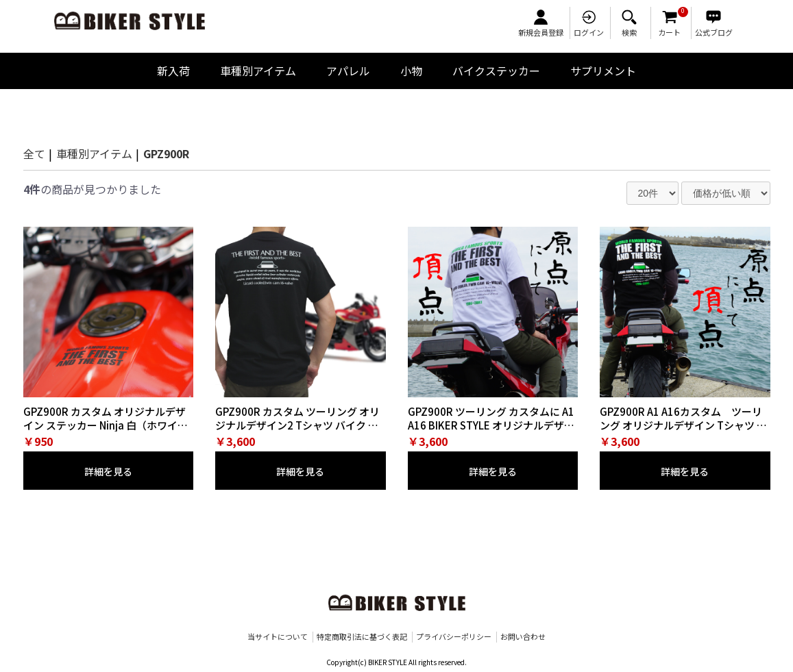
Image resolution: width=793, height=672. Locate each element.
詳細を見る (108, 471)
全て (34, 153)
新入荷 (173, 71)
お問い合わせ (523, 637)
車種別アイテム (258, 71)
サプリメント (603, 71)
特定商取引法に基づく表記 (362, 637)
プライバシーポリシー (454, 637)
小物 (411, 71)
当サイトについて (278, 637)
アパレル (348, 71)
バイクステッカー (496, 71)
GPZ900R (166, 153)
